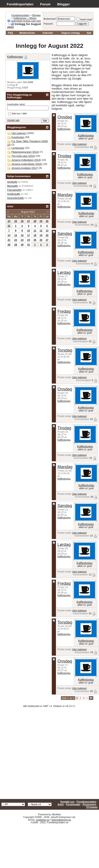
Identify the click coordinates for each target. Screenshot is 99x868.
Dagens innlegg (71, 33)
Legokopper (18, 148)
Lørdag (64, 272)
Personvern (90, 804)
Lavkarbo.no (43, 820)
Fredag (64, 311)
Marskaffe (13, 186)
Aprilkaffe (12, 182)
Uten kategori (79, 144)
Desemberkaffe (15, 198)
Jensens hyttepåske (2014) (26, 160)
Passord (48, 24)
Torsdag (65, 350)
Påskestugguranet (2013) (25, 152)
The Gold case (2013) (23, 156)
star (26, 194)
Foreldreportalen (20, 4)
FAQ (10, 33)
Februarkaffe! (14, 190)
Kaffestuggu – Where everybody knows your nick (26, 19)
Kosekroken (18, 137)
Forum (45, 4)
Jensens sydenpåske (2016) (27, 164)
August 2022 (28, 212)
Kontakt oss (67, 802)
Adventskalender (20, 9)
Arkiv (61, 804)
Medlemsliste (27, 33)
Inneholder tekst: (16, 104)
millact (29, 190)
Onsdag (65, 117)
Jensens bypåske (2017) (25, 168)
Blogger (64, 4)
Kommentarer (82, 147)
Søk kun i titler (18, 114)
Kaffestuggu (64, 129)
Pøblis (25, 182)
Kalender (48, 33)
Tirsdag (64, 156)
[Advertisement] (42, 755)
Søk (89, 33)
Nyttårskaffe (14, 194)
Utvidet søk (13, 120)
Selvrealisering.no (61, 820)
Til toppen (92, 807)
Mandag (65, 195)
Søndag (65, 234)
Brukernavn (50, 19)
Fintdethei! (28, 186)
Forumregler (73, 804)
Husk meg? (84, 19)
